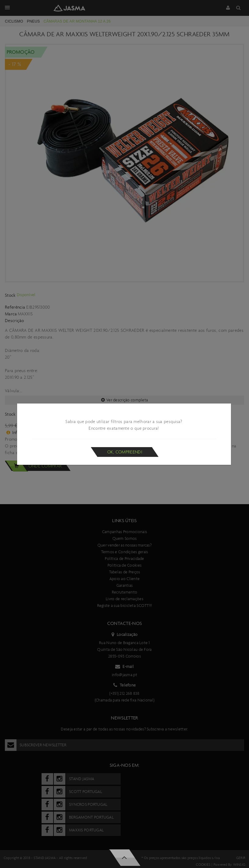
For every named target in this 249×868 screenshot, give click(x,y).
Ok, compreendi (125, 452)
